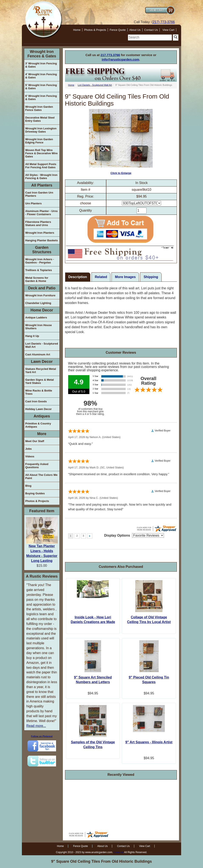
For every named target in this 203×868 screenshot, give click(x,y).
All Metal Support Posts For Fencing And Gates (41, 166)
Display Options (117, 535)
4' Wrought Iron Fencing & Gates (41, 76)
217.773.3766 (110, 55)
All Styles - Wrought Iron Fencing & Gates (41, 177)
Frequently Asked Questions (37, 466)
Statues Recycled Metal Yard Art (41, 370)
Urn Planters (33, 203)
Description (78, 277)
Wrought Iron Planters (40, 233)
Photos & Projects (95, 30)
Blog (28, 486)
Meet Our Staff (35, 441)
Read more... (36, 726)
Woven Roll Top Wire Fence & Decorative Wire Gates (41, 153)
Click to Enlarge (121, 142)
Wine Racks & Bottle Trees (39, 392)
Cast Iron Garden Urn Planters (39, 194)
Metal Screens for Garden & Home (37, 279)
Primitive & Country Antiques (38, 425)
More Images (125, 277)
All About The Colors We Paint (41, 476)
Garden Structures (42, 250)
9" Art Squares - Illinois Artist (149, 742)
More (42, 434)
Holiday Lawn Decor (38, 409)
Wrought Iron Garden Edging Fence (39, 141)
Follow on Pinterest (42, 736)
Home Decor (42, 310)
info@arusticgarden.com (120, 59)
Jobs (28, 449)
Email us (118, 852)
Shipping (151, 277)
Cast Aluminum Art (38, 354)
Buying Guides (35, 493)
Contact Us (151, 30)
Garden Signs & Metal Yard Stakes (39, 381)
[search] (150, 37)
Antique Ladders (36, 317)
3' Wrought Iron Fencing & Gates (41, 65)
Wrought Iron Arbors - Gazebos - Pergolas (40, 261)
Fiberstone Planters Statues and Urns (38, 223)
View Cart (168, 30)
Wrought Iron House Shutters (39, 327)
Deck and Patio (42, 288)
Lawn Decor (42, 362)
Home (77, 30)
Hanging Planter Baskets (42, 240)
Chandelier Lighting (38, 303)
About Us (135, 30)
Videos (30, 456)
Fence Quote (118, 30)
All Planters (42, 185)
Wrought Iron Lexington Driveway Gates (41, 130)
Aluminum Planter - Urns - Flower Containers (41, 213)
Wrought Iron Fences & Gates (42, 54)
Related (101, 277)
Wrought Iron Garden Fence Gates (39, 108)
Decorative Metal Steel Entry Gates (40, 119)
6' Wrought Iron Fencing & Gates (41, 98)
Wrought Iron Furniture (40, 295)
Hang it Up (32, 336)
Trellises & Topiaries (39, 270)
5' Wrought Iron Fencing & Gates (41, 87)
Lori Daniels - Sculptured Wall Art (42, 345)
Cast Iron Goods (36, 401)
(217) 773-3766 (163, 22)
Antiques (42, 416)
